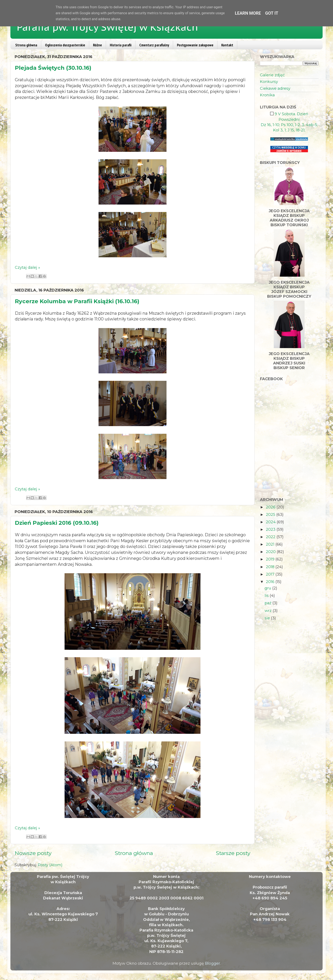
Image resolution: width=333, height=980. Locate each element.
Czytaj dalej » (28, 267)
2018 (271, 567)
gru (268, 588)
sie (268, 618)
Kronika (267, 95)
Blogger (212, 963)
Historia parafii (121, 45)
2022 (271, 537)
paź (269, 603)
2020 (271, 552)
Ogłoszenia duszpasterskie (65, 45)
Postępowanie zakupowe (195, 45)
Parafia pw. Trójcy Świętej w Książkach (107, 27)
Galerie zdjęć (272, 75)
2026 (271, 507)
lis (267, 596)
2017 (271, 574)
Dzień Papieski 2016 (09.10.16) (57, 523)
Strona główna (26, 45)
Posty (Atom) (50, 865)
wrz (269, 611)
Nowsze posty (33, 853)
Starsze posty (233, 853)
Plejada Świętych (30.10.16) (53, 68)
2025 (271, 515)
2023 (271, 529)
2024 (271, 522)
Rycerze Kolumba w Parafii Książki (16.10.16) (77, 301)
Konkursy (269, 82)
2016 (271, 582)
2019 (271, 559)
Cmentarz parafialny (154, 45)
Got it (272, 13)
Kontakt (227, 45)
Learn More (248, 13)
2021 (271, 544)
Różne (97, 45)
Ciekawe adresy (275, 88)
